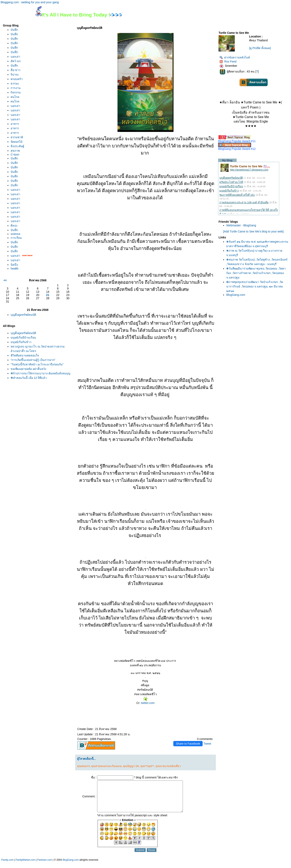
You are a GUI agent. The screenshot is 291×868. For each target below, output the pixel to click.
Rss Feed (228, 61)
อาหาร (15, 124)
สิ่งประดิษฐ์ (17, 146)
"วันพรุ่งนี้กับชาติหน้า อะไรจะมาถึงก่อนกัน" (37, 364)
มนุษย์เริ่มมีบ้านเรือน (23, 338)
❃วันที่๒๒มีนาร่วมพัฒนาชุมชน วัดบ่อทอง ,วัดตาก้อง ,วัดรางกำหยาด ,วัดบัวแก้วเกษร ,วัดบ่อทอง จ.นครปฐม (256, 273)
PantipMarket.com (25, 866)
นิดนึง (14, 265)
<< (5, 280)
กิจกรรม (16, 92)
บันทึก (14, 30)
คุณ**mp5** (147, 766)
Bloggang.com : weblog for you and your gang (30, 2)
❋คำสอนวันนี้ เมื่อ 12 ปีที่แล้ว (29, 378)
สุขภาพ (15, 151)
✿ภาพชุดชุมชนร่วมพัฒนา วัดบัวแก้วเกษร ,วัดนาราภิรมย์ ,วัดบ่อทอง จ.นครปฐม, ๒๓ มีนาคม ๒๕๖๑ (255, 286)
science (15, 234)
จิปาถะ (15, 75)
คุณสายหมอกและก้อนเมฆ (106, 766)
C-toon (15, 155)
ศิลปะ (14, 226)
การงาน (16, 88)
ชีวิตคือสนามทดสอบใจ (25, 355)
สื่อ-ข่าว (15, 70)
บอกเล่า (15, 57)
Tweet (207, 744)
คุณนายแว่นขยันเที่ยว (168, 766)
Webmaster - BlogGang (241, 225)
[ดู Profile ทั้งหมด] (260, 48)
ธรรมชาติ (17, 137)
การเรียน (16, 238)
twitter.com (147, 703)
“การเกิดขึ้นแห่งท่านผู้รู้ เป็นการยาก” (33, 360)
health (14, 269)
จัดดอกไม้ (16, 142)
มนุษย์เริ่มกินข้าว (21, 342)
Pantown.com (45, 866)
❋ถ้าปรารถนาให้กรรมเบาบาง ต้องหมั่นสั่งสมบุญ (40, 373)
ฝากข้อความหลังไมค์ (235, 57)
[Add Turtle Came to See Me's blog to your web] (253, 231)
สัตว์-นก (16, 61)
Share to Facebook (188, 744)
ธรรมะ (15, 83)
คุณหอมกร (83, 766)
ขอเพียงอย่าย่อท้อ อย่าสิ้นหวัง (28, 369)
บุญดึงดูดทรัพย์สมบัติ (23, 315)
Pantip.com (7, 866)
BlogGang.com (236, 295)
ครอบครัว (17, 79)
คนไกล (15, 97)
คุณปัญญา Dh (131, 766)
